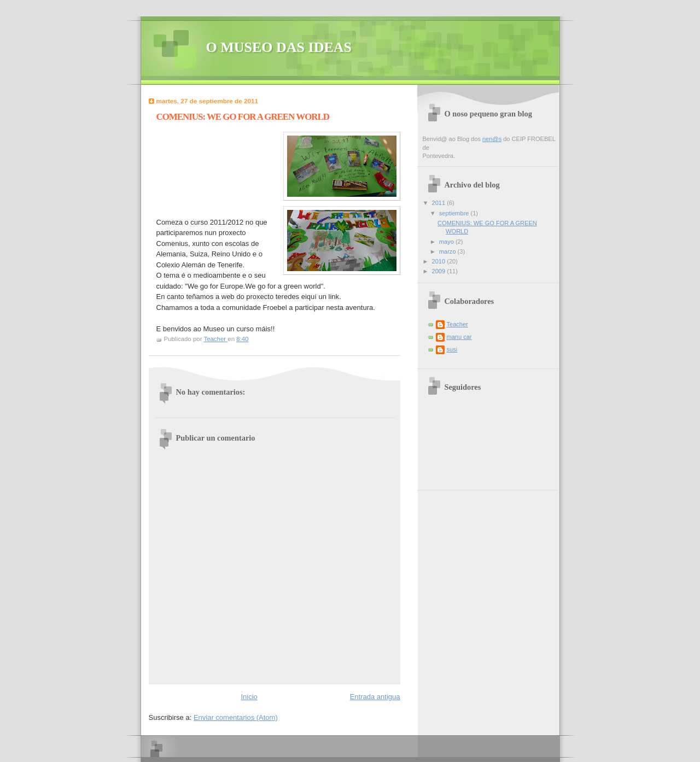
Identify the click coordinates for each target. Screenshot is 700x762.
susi (452, 349)
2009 (440, 271)
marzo (448, 251)
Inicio (249, 697)
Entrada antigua (375, 697)
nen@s (492, 139)
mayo (447, 242)
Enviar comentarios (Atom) (236, 717)
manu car (459, 337)
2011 (440, 203)
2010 (440, 261)
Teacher (457, 324)
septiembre (455, 213)
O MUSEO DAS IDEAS (279, 47)
